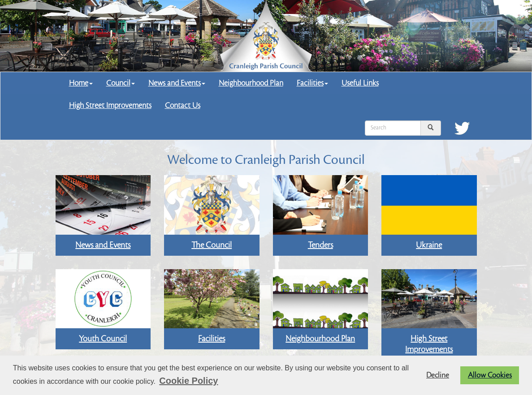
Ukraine (429, 245)
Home (81, 83)
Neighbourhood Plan (251, 83)
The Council (212, 245)
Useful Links (360, 83)
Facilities (312, 83)
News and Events (177, 83)
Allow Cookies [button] (490, 375)
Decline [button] (438, 375)
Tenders (320, 245)
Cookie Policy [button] (188, 381)
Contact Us (183, 105)
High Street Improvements (110, 105)
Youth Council (103, 339)
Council (121, 83)
